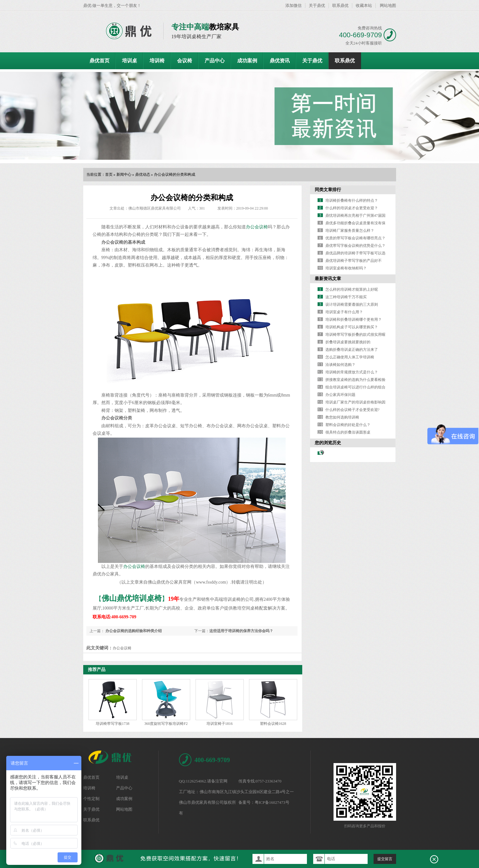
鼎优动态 (143, 174)
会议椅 (185, 61)
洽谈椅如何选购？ (340, 365)
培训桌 (130, 61)
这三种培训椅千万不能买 (346, 297)
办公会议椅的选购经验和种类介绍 (133, 631)
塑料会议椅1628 (273, 724)
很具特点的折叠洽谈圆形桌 (348, 432)
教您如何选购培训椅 (342, 417)
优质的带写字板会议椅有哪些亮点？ (355, 238)
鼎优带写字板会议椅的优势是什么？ (355, 246)
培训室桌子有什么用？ (344, 312)
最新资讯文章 (328, 279)
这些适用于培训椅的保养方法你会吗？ (241, 631)
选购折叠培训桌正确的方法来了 (352, 350)
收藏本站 (364, 5)
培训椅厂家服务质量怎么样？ (350, 231)
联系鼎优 (340, 5)
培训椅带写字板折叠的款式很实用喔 (355, 335)
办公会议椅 (257, 227)
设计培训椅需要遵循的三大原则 (352, 304)
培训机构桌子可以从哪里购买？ (352, 327)
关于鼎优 (317, 5)
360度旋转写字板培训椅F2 (166, 724)
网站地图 (388, 5)
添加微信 (293, 5)
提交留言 (385, 859)
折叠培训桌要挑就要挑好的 (348, 342)
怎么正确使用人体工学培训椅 (350, 357)
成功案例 (247, 61)
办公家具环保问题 (340, 395)
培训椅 (157, 61)
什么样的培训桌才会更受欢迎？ (352, 208)
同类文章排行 (328, 190)
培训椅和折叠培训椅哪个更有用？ (354, 320)
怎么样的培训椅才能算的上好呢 (352, 289)
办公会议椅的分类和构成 (175, 174)
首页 (109, 174)
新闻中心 (124, 174)
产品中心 (215, 61)
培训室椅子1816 (220, 724)
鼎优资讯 (280, 61)
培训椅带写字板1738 (113, 724)
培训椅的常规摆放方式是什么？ (352, 372)
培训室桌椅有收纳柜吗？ (346, 268)
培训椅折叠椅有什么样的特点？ (352, 200)
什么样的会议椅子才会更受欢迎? (352, 410)
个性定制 (91, 799)
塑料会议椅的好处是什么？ (348, 425)
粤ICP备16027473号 (272, 802)
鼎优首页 (99, 61)
